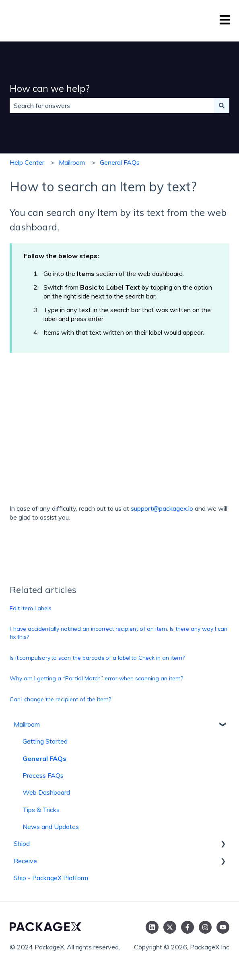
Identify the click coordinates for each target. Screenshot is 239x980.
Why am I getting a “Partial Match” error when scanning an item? (96, 678)
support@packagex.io (162, 508)
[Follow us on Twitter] (170, 927)
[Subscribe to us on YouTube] (223, 927)
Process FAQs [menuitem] (43, 775)
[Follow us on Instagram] (205, 927)
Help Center (27, 162)
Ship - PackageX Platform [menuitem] (51, 878)
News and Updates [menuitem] (51, 827)
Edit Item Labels (31, 608)
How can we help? (50, 88)
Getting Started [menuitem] (45, 741)
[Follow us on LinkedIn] (152, 927)
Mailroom (72, 162)
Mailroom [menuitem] (27, 724)
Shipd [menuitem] (22, 843)
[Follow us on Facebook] (187, 927)
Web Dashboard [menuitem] (46, 792)
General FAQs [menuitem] (44, 758)
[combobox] (112, 106)
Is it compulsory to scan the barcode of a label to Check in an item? (97, 658)
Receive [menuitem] (25, 861)
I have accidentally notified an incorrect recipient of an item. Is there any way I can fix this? (118, 633)
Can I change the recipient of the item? (60, 699)
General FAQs (120, 162)
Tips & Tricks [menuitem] (41, 810)
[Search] (222, 106)
